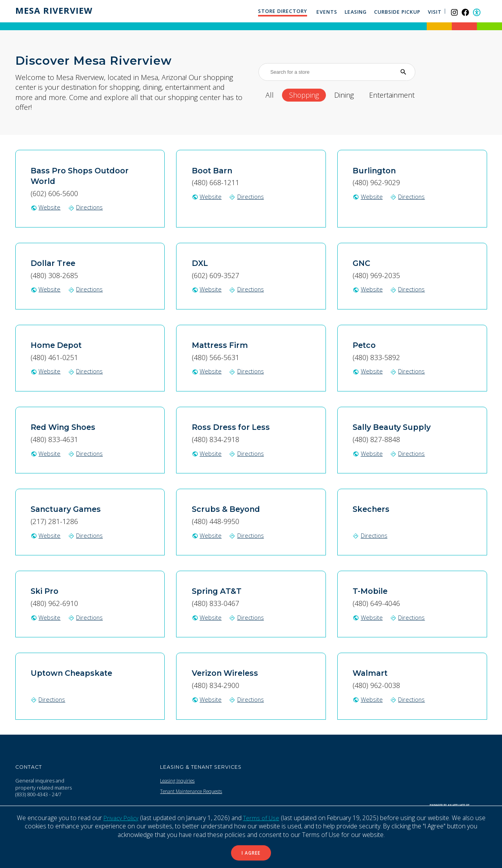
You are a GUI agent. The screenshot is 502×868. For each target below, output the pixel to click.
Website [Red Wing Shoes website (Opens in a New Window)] (46, 453)
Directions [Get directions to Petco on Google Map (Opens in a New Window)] (409, 371)
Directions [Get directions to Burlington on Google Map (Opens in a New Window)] (409, 197)
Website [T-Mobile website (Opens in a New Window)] (368, 617)
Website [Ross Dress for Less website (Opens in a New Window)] (207, 453)
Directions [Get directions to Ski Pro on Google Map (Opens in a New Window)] (87, 617)
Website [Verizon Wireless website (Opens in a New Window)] (207, 699)
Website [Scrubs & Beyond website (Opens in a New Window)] (207, 535)
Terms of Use (262, 816)
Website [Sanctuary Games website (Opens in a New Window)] (46, 535)
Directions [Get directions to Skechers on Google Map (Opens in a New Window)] (371, 535)
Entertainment (404, 95)
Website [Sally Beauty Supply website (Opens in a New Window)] (368, 453)
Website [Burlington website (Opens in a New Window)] (368, 197)
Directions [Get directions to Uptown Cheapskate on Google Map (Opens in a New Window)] (49, 699)
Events (327, 12)
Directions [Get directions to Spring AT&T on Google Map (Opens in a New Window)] (247, 617)
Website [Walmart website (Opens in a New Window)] (368, 699)
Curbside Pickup (398, 12)
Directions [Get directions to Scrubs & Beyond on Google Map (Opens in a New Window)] (247, 535)
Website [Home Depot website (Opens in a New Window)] (46, 371)
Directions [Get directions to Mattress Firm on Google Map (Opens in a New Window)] (247, 371)
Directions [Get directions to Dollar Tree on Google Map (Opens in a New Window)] (87, 289)
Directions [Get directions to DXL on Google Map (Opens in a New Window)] (247, 289)
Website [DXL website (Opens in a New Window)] (207, 289)
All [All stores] (271, 95)
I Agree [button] (251, 852)
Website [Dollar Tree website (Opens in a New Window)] (46, 289)
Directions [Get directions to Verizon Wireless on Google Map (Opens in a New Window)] (247, 699)
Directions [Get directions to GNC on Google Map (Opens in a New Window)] (409, 289)
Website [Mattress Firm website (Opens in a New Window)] (207, 371)
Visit (436, 12)
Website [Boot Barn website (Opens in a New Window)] (207, 197)
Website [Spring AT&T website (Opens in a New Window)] (207, 617)
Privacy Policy (120, 816)
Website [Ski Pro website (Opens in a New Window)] (46, 617)
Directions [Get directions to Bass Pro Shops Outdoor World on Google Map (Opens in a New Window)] (87, 207)
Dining (352, 95)
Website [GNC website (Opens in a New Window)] (368, 289)
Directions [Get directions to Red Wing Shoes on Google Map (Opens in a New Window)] (87, 453)
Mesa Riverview (56, 11)
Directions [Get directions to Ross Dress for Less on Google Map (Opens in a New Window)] (247, 453)
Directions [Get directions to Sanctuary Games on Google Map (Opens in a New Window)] (87, 535)
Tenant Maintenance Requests (195, 791)
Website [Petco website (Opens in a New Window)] (368, 371)
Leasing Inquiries (179, 780)
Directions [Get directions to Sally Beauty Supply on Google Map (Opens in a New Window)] (409, 453)
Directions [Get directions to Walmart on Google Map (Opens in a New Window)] (409, 699)
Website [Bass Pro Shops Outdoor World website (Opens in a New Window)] (46, 207)
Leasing (356, 12)
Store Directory (283, 11)
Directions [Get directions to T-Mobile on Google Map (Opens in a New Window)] (409, 617)
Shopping (308, 95)
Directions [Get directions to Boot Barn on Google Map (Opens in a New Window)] (247, 197)
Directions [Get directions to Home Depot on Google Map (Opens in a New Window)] (87, 371)
